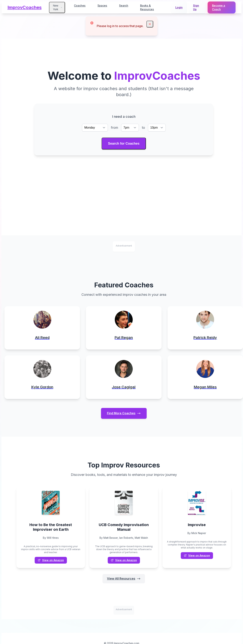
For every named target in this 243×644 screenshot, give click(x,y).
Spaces (102, 6)
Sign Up (196, 7)
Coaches (80, 6)
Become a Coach (219, 7)
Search (124, 6)
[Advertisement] (124, 184)
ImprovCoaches (25, 7)
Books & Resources (147, 7)
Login (179, 7)
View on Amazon (51, 560)
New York (58, 7)
